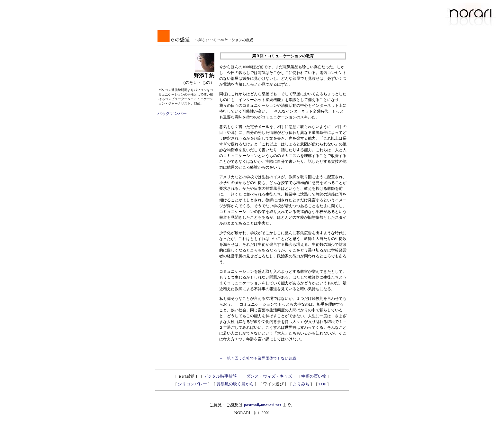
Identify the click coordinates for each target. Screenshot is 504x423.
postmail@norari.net (263, 405)
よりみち (301, 384)
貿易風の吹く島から (235, 384)
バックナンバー (172, 113)
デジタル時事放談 (220, 376)
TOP (322, 384)
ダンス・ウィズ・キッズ (269, 376)
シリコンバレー (192, 384)
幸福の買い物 (314, 376)
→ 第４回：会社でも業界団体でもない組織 (258, 358)
